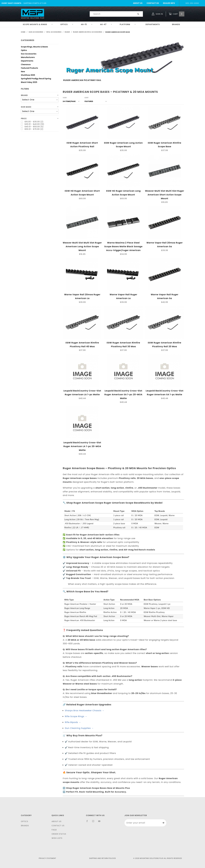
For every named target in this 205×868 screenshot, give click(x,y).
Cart (176, 14)
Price (24, 119)
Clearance (26, 65)
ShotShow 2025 (28, 75)
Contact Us (153, 3)
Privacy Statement (47, 858)
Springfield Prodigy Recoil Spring (36, 79)
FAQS (54, 830)
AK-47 (106, 24)
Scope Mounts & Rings (38, 24)
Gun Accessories (29, 54)
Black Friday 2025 (29, 83)
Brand (24, 95)
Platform (128, 24)
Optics (67, 24)
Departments (153, 24)
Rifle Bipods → (73, 722)
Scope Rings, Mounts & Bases (34, 47)
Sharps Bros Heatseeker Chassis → (85, 711)
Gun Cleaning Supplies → (79, 728)
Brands (176, 24)
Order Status (59, 834)
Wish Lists (57, 838)
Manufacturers (28, 58)
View (65, 98)
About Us (138, 3)
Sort (87, 98)
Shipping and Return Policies (102, 858)
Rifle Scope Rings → (76, 716)
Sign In (157, 14)
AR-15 (87, 24)
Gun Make (26, 107)
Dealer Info (169, 3)
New (23, 72)
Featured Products (29, 68)
